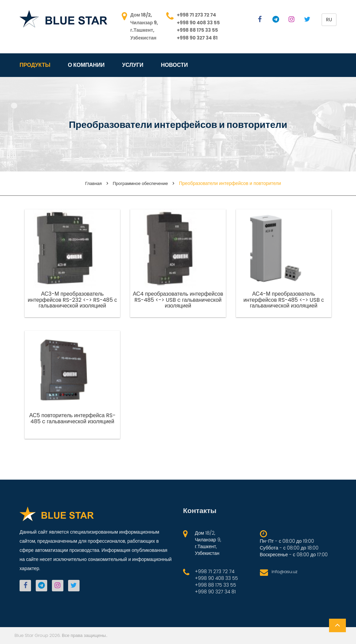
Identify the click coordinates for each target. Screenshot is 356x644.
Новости (174, 65)
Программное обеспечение (140, 183)
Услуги (133, 65)
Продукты (35, 65)
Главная (93, 183)
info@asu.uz (285, 572)
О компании (86, 65)
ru (329, 20)
